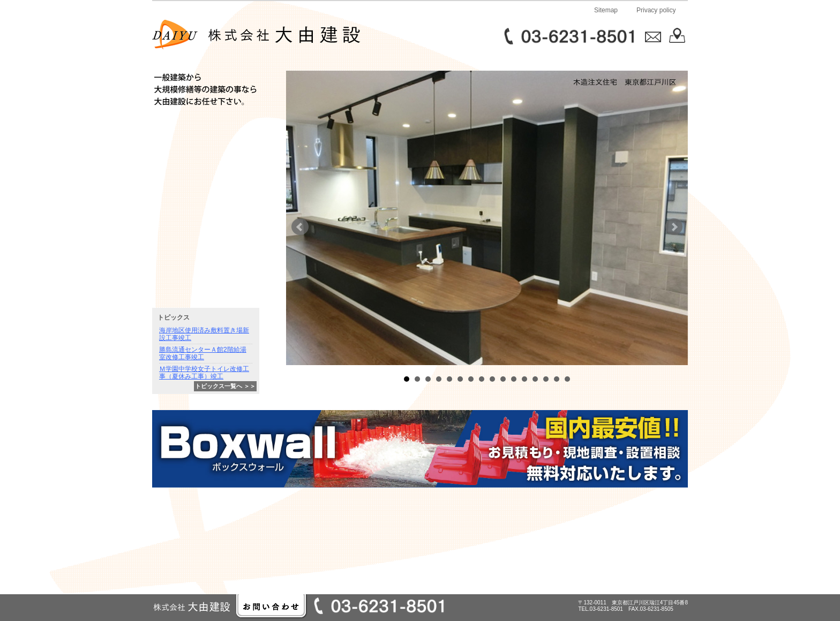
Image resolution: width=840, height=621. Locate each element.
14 (546, 379)
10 (503, 379)
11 (514, 379)
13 (535, 379)
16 (567, 379)
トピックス (174, 317)
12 (524, 379)
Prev (300, 227)
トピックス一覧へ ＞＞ (225, 386)
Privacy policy (656, 10)
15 (557, 379)
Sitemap (606, 10)
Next (674, 227)
